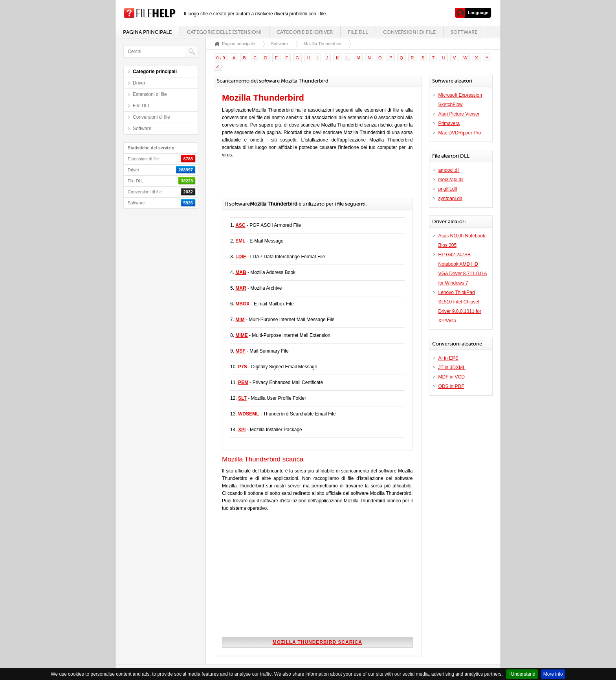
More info (553, 674)
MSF (240, 351)
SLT (242, 398)
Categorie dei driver (305, 32)
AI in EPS (448, 358)
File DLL (358, 32)
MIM (240, 320)
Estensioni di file (150, 94)
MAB (241, 272)
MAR (241, 288)
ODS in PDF (451, 386)
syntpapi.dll (450, 198)
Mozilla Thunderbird (323, 44)
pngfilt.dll (448, 189)
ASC (240, 225)
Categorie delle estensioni (224, 32)
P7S (243, 367)
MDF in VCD (452, 377)
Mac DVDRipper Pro (460, 133)
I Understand (522, 674)
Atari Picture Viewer (459, 114)
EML (240, 241)
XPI (242, 430)
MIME (241, 335)
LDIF (241, 257)
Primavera (449, 123)
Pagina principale (147, 32)
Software (464, 32)
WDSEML (248, 414)
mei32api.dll (451, 180)
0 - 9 (221, 58)
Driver (139, 83)
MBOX (242, 304)
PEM (243, 382)
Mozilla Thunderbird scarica (317, 642)
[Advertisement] (314, 182)
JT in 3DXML (452, 368)
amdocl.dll (449, 170)
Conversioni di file (409, 32)
